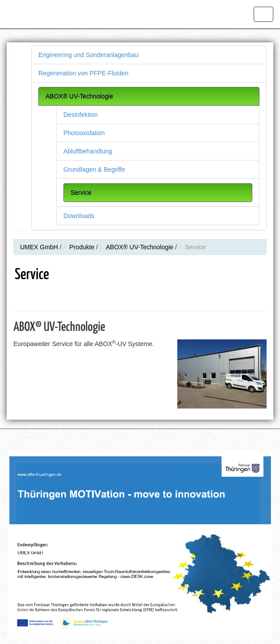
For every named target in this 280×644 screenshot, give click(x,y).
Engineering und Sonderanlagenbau (88, 55)
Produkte (82, 247)
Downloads (79, 216)
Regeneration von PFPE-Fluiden (84, 73)
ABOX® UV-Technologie (79, 96)
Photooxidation (84, 133)
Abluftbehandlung (88, 151)
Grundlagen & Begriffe (94, 169)
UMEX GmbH (39, 247)
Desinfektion (81, 115)
